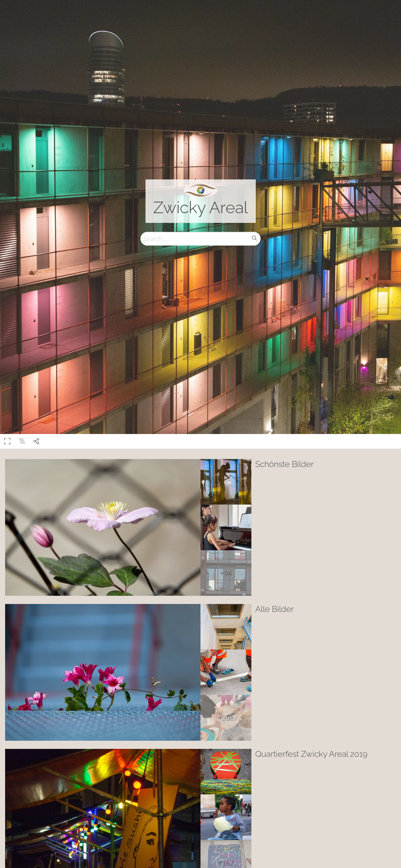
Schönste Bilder (285, 464)
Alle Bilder (275, 609)
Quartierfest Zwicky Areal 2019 (311, 754)
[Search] (201, 239)
